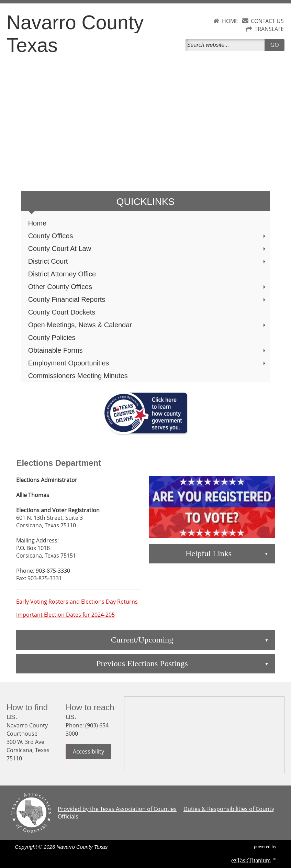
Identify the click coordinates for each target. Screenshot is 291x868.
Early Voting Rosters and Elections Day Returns (77, 602)
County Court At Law (148, 249)
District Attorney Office (62, 274)
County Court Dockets (62, 312)
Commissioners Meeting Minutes (78, 376)
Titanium (252, 860)
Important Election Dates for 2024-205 (65, 615)
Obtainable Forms (148, 350)
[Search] (227, 45)
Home (37, 223)
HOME (230, 21)
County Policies (52, 338)
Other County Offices (148, 287)
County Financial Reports (148, 299)
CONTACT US (267, 21)
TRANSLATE (269, 29)
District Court (148, 261)
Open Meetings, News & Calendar (148, 325)
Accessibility (88, 751)
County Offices (148, 236)
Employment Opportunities (148, 363)
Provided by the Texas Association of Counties (117, 809)
